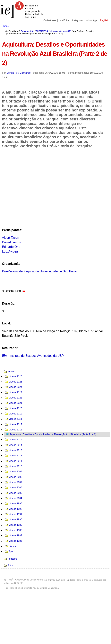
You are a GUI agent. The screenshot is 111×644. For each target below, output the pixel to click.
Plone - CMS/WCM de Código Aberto (25, 580)
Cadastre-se (50, 20)
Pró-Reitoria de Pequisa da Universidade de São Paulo (39, 271)
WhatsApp (91, 20)
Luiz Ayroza (10, 251)
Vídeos (53, 31)
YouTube (64, 20)
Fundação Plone (74, 580)
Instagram (77, 20)
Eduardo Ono (11, 247)
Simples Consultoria (49, 588)
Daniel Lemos (11, 242)
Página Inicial (27, 31)
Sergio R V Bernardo (18, 73)
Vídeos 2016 (65, 31)
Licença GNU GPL (15, 583)
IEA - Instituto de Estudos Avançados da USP (33, 356)
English (104, 20)
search (103, 26)
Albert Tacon (10, 238)
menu (6, 26)
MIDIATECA (42, 31)
